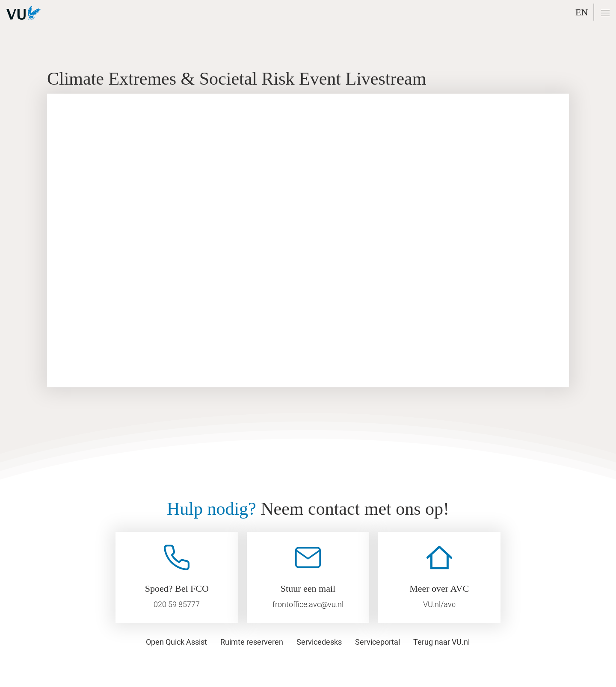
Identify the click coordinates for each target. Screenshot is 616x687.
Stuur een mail (308, 588)
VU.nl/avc (439, 604)
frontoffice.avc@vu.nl (308, 604)
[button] (605, 13)
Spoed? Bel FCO (177, 588)
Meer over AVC (439, 588)
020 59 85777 (177, 604)
